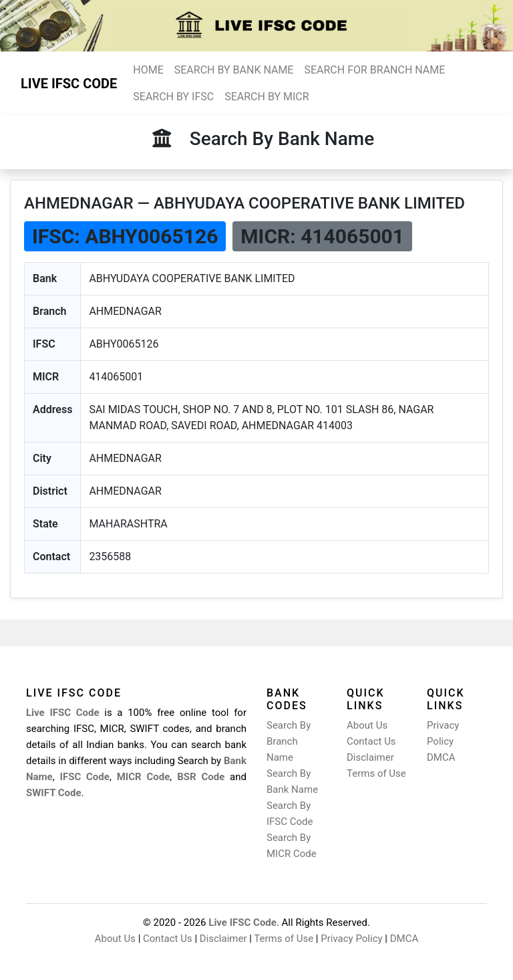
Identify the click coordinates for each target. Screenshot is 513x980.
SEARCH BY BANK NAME (234, 70)
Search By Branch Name (289, 741)
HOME (148, 70)
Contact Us (371, 741)
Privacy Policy (351, 939)
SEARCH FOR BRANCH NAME (374, 70)
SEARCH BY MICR (267, 97)
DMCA (441, 757)
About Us (367, 725)
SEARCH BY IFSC (173, 97)
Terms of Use (376, 773)
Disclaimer (370, 757)
